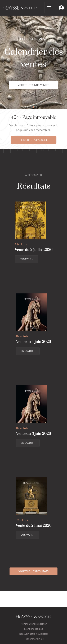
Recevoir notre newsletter (33, 634)
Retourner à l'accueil (34, 140)
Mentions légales (34, 629)
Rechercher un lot (34, 639)
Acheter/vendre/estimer (34, 624)
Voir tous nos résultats (33, 571)
